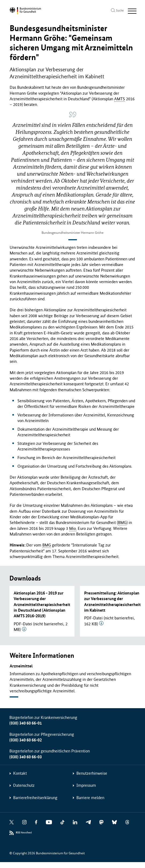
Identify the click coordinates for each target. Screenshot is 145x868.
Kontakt (20, 773)
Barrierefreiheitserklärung (35, 798)
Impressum (86, 785)
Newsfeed (24, 833)
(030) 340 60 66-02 (26, 740)
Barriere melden (90, 798)
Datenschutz (24, 785)
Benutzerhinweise (92, 773)
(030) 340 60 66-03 (26, 757)
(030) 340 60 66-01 (26, 723)
